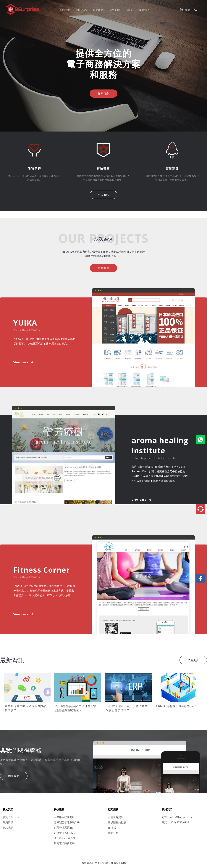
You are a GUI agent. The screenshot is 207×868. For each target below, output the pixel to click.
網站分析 (113, 833)
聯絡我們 (14, 776)
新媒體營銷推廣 (117, 822)
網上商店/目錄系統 (65, 838)
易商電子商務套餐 (64, 843)
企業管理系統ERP (64, 828)
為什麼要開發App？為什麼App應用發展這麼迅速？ (76, 708)
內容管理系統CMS (64, 833)
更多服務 (103, 195)
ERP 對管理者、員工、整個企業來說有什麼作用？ (127, 708)
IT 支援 (112, 828)
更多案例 (103, 268)
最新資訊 (8, 822)
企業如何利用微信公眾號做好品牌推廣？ (25, 708)
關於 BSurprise (12, 817)
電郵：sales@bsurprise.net (178, 817)
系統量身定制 (116, 817)
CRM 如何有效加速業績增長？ (176, 706)
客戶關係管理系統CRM (67, 822)
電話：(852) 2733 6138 (176, 822)
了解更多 (193, 660)
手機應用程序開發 (64, 817)
